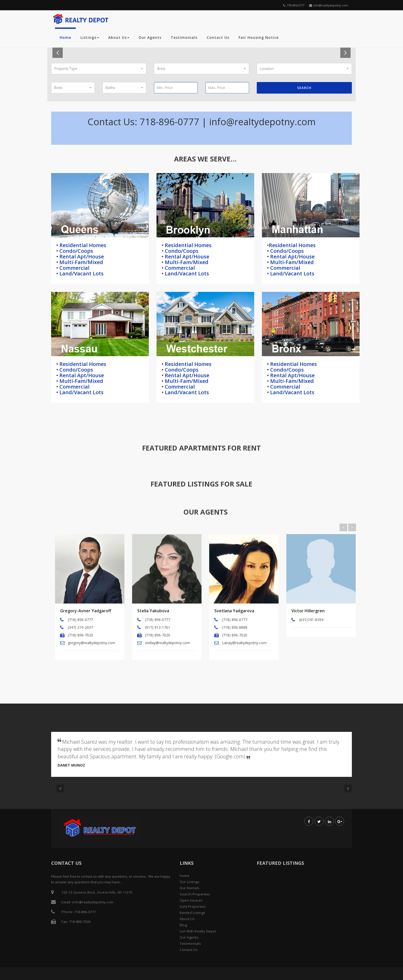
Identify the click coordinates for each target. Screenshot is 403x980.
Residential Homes (82, 245)
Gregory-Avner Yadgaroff (86, 611)
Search (304, 88)
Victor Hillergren (308, 611)
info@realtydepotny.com (329, 5)
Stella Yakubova (153, 611)
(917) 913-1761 (158, 627)
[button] (99, 69)
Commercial (74, 268)
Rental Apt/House (81, 257)
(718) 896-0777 (80, 620)
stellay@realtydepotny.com (167, 643)
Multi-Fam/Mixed (81, 262)
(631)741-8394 (311, 620)
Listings (90, 37)
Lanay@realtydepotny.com (244, 643)
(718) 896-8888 (235, 627)
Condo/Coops (76, 251)
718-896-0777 (294, 5)
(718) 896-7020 (80, 635)
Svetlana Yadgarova (234, 611)
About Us (119, 37)
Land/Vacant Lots (81, 273)
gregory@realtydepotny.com (91, 643)
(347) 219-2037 (80, 627)
